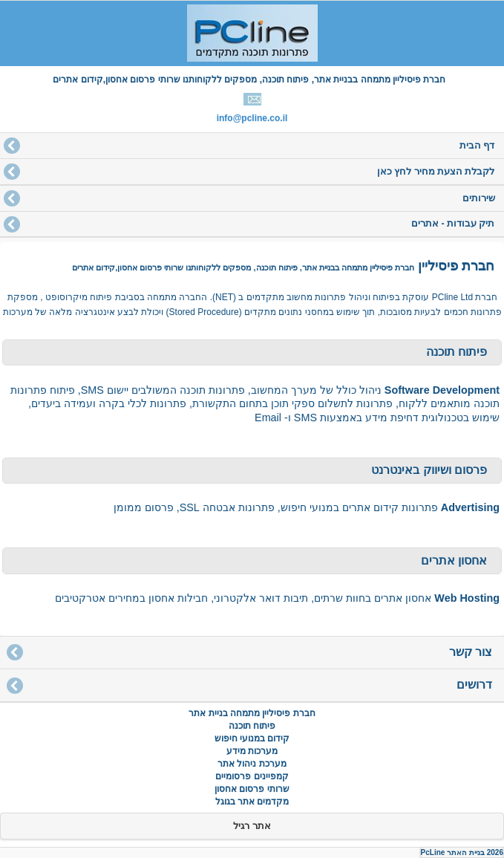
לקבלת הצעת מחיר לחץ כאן (436, 172)
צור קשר (471, 652)
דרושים (474, 685)
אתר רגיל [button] (252, 826)
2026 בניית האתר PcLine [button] (462, 852)
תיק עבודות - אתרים (453, 224)
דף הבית (477, 146)
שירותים (479, 198)
